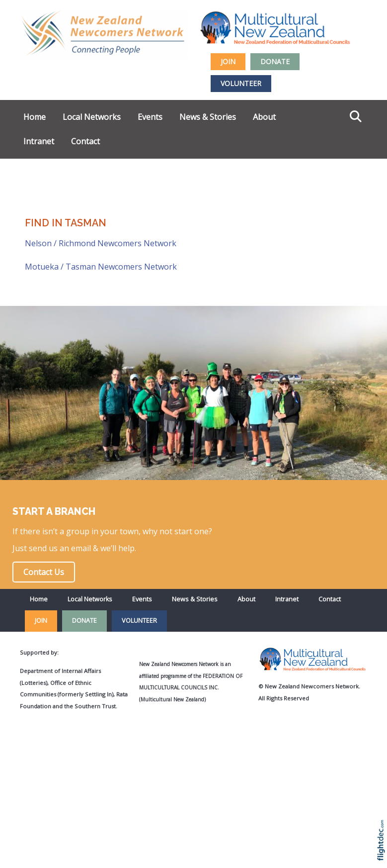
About (264, 117)
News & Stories (208, 117)
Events (150, 117)
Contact (85, 141)
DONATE (275, 61)
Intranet (39, 141)
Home (35, 117)
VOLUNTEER (241, 83)
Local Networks (92, 117)
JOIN (228, 61)
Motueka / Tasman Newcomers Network (101, 267)
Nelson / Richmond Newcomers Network (101, 243)
